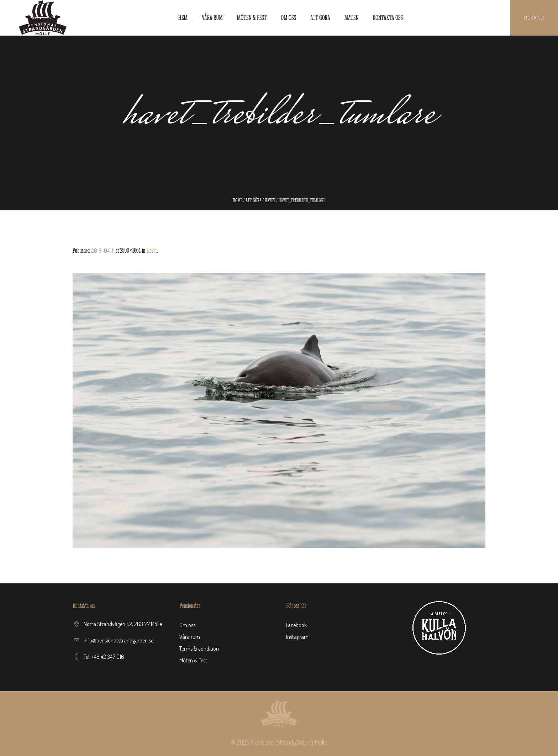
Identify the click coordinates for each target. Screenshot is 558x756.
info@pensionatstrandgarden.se (119, 640)
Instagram (297, 637)
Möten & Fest (193, 660)
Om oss (187, 625)
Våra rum (190, 637)
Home (238, 200)
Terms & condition (199, 649)
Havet (270, 200)
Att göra (254, 200)
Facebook (296, 625)
